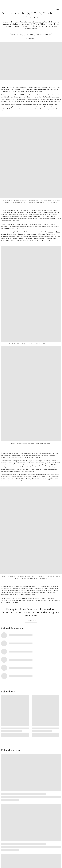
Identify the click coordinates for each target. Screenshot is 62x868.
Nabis (58, 232)
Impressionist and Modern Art (40, 89)
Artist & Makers (30, 34)
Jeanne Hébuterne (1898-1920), (18, 577)
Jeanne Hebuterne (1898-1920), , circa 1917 (21, 201)
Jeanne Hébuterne (8, 87)
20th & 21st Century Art (44, 34)
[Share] (57, 9)
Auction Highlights (17, 34)
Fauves (51, 232)
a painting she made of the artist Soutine (37, 477)
